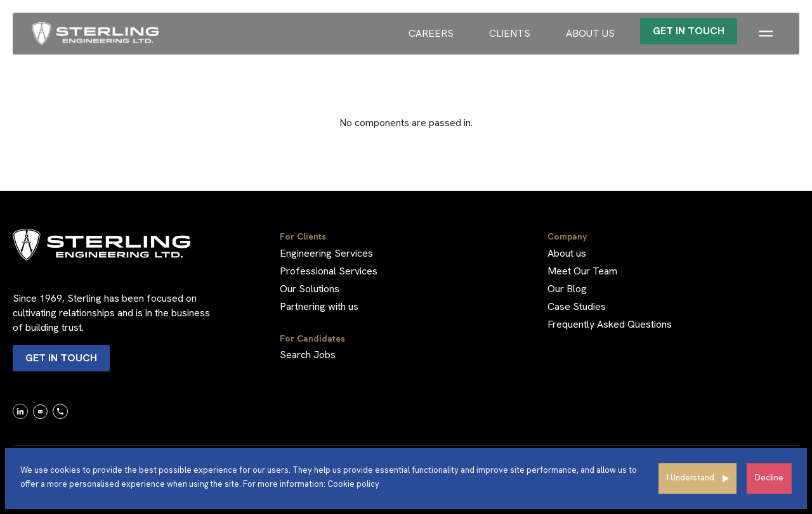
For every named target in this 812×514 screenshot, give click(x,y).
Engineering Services (326, 253)
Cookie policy (353, 484)
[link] (20, 411)
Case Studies (577, 306)
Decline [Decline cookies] (769, 478)
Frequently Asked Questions (610, 324)
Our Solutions (310, 289)
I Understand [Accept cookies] (691, 478)
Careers (431, 33)
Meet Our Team (582, 271)
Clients (510, 33)
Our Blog (567, 289)
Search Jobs (308, 355)
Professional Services (329, 271)
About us (590, 33)
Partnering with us (319, 306)
